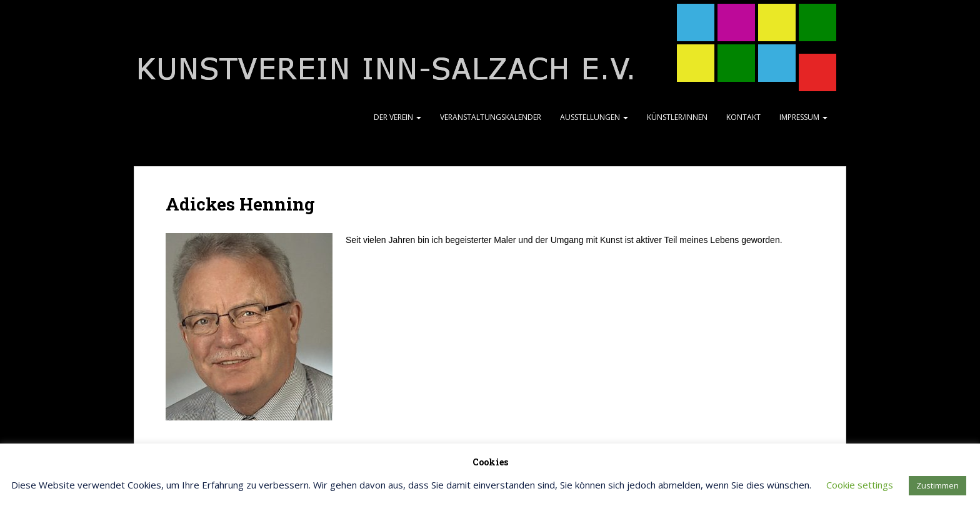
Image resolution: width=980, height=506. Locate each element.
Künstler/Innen (677, 117)
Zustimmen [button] (937, 485)
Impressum (803, 117)
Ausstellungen (594, 117)
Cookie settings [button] (860, 485)
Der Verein (397, 117)
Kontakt (743, 117)
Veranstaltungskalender (491, 117)
